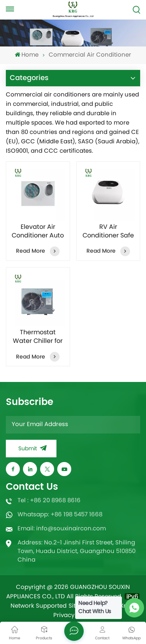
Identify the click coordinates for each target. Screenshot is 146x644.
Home (27, 55)
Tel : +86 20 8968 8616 (49, 501)
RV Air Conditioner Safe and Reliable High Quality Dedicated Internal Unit (108, 232)
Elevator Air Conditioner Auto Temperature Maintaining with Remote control (38, 232)
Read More (38, 251)
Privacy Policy (73, 616)
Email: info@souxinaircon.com (62, 529)
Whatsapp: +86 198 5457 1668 (60, 515)
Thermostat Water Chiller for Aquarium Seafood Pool (38, 337)
